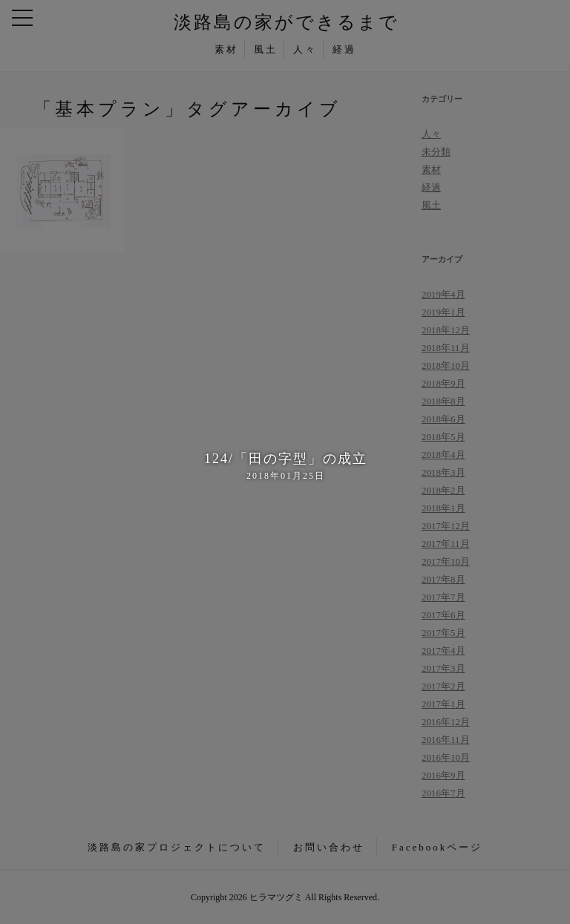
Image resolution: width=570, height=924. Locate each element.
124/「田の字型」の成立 (285, 467)
